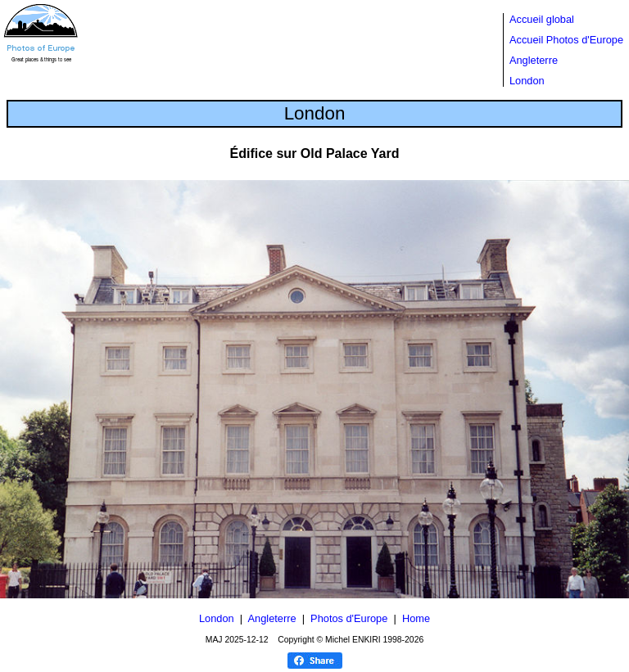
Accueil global (542, 19)
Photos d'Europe (349, 618)
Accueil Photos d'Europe (566, 40)
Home (416, 618)
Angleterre (534, 60)
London (527, 81)
